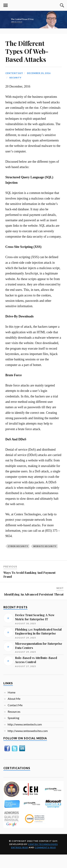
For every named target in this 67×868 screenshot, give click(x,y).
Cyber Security (18, 546)
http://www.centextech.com (25, 724)
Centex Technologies (43, 844)
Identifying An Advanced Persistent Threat (34, 594)
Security (15, 78)
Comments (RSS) (45, 847)
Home (12, 692)
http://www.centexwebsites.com (28, 731)
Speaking (13, 718)
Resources (14, 712)
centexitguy (14, 73)
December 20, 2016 (39, 73)
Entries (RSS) (20, 847)
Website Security (45, 546)
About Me (14, 699)
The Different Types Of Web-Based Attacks (27, 51)
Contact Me (15, 705)
